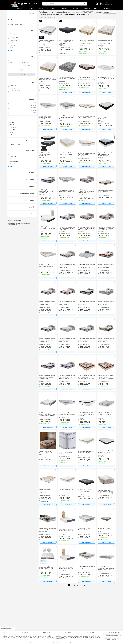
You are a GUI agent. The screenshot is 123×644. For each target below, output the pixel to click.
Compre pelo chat (112, 636)
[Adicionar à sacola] (67, 92)
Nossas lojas (25, 632)
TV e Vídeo (65, 8)
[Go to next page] (87, 585)
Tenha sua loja (47, 632)
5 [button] (80, 585)
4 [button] (77, 585)
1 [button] (69, 585)
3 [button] (75, 585)
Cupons (31, 8)
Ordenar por (99, 12)
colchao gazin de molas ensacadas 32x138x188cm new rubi (72, 14)
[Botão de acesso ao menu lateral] (17, 8)
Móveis (87, 8)
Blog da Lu (5, 632)
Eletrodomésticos (52, 8)
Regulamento (68, 632)
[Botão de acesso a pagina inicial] (19, 4)
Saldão (95, 8)
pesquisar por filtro (10, 33)
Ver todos (10, 50)
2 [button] (72, 585)
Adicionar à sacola (67, 92)
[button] (85, 4)
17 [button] (84, 585)
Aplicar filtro (22, 75)
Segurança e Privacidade (114, 632)
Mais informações (7, 629)
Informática (77, 8)
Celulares (40, 8)
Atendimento (108, 8)
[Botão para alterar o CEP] (34, 4)
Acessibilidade (90, 632)
